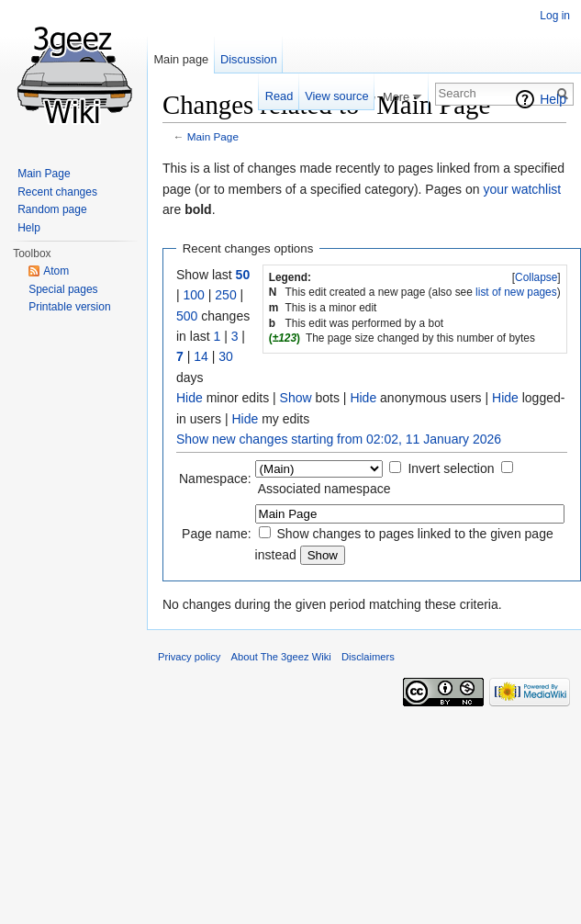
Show (296, 398)
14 (201, 356)
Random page (52, 209)
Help (553, 99)
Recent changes (57, 192)
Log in (555, 16)
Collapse (536, 277)
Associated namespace (324, 489)
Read (279, 96)
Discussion (249, 59)
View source (336, 96)
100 (194, 295)
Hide (190, 398)
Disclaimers (368, 657)
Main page (181, 59)
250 (225, 295)
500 (187, 316)
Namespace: (215, 479)
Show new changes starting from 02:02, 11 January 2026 (339, 439)
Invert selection (451, 468)
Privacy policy (189, 657)
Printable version (69, 307)
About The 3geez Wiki (281, 657)
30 (226, 356)
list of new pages (516, 292)
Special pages (63, 289)
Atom (56, 271)
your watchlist (522, 189)
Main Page (213, 136)
